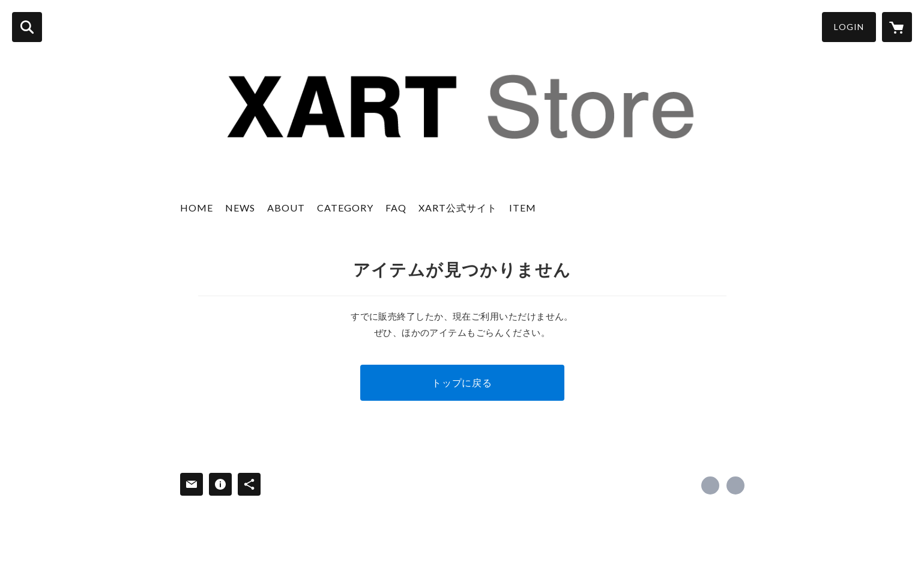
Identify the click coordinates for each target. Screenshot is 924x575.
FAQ (396, 208)
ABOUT (286, 208)
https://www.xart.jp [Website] (735, 485)
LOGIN (849, 27)
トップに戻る (462, 382)
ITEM (523, 208)
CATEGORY (345, 208)
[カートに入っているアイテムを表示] (897, 27)
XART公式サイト (458, 208)
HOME (197, 208)
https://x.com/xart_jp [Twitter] (710, 485)
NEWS (240, 208)
